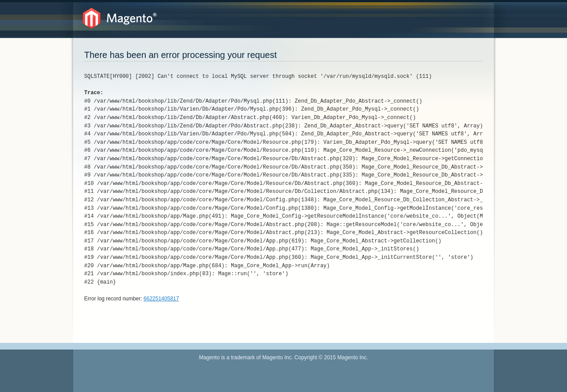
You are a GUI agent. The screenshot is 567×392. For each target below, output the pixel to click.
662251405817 (161, 299)
